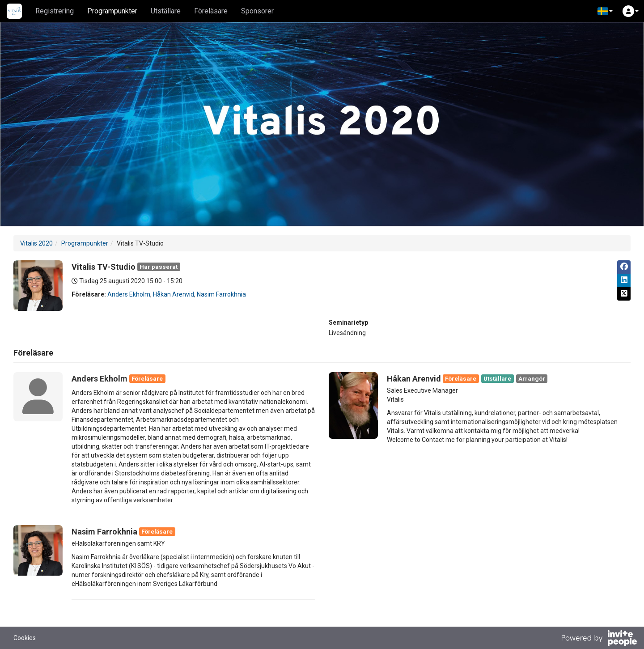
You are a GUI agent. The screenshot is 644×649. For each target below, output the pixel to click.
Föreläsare (211, 11)
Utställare (166, 11)
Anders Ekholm (129, 294)
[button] (605, 11)
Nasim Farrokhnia (221, 294)
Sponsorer (257, 11)
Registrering (55, 11)
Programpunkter (112, 11)
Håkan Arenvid (174, 294)
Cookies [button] (25, 638)
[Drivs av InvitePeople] (599, 639)
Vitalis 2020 (36, 243)
